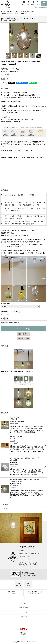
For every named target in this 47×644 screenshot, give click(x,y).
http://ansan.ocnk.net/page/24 (34, 157)
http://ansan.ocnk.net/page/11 (11, 122)
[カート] (38, 3)
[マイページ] (33, 3)
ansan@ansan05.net (41, 7)
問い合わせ (44, 3)
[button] (2, 4)
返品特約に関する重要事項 (10, 323)
